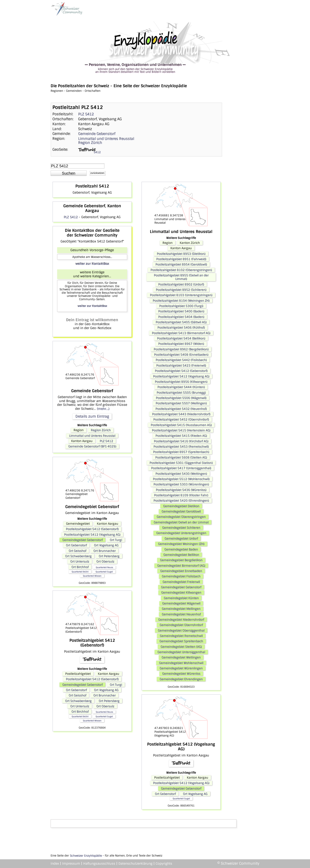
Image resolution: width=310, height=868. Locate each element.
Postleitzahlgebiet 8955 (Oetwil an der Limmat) (181, 277)
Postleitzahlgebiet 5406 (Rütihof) (181, 328)
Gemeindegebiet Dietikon (181, 506)
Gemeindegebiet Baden (181, 549)
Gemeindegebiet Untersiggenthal (181, 652)
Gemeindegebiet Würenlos (181, 674)
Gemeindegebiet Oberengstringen (181, 517)
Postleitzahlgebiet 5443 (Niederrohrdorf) (181, 414)
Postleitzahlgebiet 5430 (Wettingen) (181, 474)
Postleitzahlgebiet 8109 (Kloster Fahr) (181, 495)
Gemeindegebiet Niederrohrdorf (181, 620)
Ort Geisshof (77, 551)
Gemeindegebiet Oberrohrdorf (181, 625)
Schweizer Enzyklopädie (86, 856)
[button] (69, 173)
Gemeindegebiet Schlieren (181, 528)
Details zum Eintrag (92, 416)
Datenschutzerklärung (135, 864)
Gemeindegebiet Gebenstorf (82, 540)
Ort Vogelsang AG (106, 545)
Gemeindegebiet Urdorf (181, 539)
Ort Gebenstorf (76, 545)
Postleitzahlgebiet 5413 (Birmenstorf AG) (181, 333)
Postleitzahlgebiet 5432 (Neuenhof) (181, 409)
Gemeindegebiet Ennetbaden (181, 571)
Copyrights (164, 864)
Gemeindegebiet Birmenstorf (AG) (181, 566)
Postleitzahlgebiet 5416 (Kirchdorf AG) (181, 441)
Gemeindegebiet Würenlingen (181, 668)
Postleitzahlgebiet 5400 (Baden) (181, 311)
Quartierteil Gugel (104, 572)
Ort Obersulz (105, 561)
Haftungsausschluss (99, 864)
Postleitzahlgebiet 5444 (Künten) (181, 387)
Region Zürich (90, 143)
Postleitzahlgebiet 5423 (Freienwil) (181, 365)
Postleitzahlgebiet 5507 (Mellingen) (181, 403)
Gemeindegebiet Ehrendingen (181, 679)
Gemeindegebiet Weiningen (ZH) (181, 544)
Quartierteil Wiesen (92, 576)
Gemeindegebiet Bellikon (181, 555)
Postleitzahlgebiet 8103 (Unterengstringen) (181, 295)
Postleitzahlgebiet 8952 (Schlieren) (181, 290)
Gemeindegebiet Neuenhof (181, 614)
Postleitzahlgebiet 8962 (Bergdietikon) (181, 349)
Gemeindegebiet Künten (181, 598)
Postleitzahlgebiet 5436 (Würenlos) (181, 490)
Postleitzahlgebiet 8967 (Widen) (181, 344)
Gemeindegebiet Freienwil (181, 582)
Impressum (71, 864)
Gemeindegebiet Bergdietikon (181, 560)
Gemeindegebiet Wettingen (181, 657)
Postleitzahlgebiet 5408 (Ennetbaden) (181, 355)
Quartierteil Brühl (80, 572)
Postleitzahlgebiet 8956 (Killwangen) (181, 382)
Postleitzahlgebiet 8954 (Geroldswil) (181, 264)
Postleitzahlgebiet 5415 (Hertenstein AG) (181, 430)
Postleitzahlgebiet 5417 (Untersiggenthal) (181, 468)
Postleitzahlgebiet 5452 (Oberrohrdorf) (181, 419)
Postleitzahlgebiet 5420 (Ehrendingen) (181, 501)
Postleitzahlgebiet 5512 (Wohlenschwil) (181, 479)
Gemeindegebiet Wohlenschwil (181, 663)
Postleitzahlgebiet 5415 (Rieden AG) (181, 436)
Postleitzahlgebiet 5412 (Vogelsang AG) (92, 535)
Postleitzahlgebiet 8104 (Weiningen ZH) (181, 301)
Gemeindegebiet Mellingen (181, 609)
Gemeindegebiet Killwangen (181, 593)
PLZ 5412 (86, 114)
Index (55, 864)
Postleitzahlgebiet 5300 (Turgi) (181, 306)
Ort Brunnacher (104, 551)
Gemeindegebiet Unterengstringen (181, 533)
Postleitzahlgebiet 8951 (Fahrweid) (181, 259)
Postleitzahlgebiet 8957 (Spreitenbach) (181, 452)
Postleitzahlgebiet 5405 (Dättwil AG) (181, 322)
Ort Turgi (116, 540)
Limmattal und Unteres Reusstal (106, 139)
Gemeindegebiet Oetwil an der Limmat (181, 522)
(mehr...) (103, 409)
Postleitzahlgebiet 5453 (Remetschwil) (181, 447)
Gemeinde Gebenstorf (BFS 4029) (92, 446)
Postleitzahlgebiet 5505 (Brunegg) (181, 393)
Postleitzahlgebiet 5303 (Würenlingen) (181, 484)
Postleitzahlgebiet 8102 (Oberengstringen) (181, 270)
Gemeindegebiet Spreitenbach (181, 641)
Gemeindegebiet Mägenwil (181, 603)
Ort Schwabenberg (78, 556)
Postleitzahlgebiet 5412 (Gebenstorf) (92, 529)
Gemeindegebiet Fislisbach (181, 576)
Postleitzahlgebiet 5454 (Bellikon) (181, 338)
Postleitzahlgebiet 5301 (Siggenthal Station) (181, 463)
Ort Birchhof (80, 567)
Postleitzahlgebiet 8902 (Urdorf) (181, 284)
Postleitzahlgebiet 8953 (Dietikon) (181, 254)
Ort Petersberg (109, 556)
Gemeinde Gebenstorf (97, 134)
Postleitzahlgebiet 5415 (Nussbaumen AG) (181, 425)
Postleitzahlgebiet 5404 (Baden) (181, 317)
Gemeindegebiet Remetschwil (181, 636)
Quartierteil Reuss (104, 567)
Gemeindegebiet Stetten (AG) (181, 647)
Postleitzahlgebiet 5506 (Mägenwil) (181, 398)
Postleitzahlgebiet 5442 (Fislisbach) (181, 360)
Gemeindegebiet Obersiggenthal (181, 630)
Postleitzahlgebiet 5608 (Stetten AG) (181, 457)
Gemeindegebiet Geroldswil (181, 511)
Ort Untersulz (80, 561)
